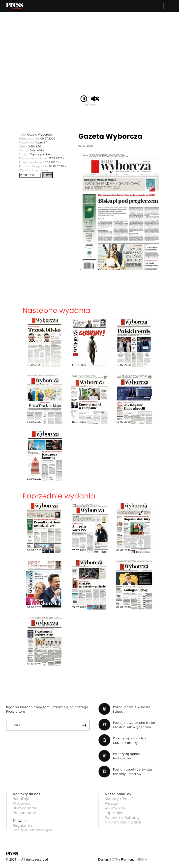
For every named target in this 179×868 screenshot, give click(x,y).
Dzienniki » (37, 150)
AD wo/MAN (115, 808)
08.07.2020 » (58, 166)
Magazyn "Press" (119, 799)
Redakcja (21, 799)
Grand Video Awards (123, 822)
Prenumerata (25, 813)
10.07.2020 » (52, 162)
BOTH (114, 860)
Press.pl (112, 803)
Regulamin (22, 825)
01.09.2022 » (56, 158)
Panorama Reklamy (122, 818)
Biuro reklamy (25, 808)
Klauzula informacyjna (33, 830)
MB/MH (142, 860)
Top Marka (114, 813)
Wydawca (22, 803)
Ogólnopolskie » (41, 154)
